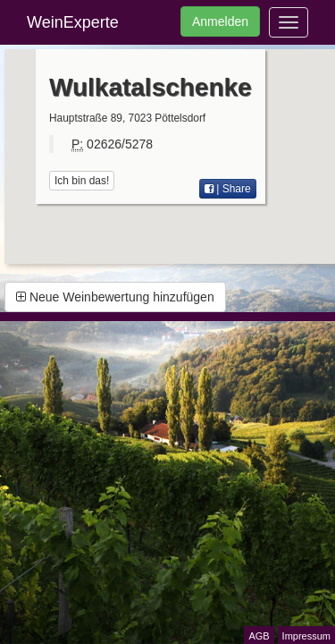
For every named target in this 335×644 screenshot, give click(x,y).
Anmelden (220, 21)
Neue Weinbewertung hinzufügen (115, 297)
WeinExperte (73, 22)
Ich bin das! (82, 181)
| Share (228, 189)
